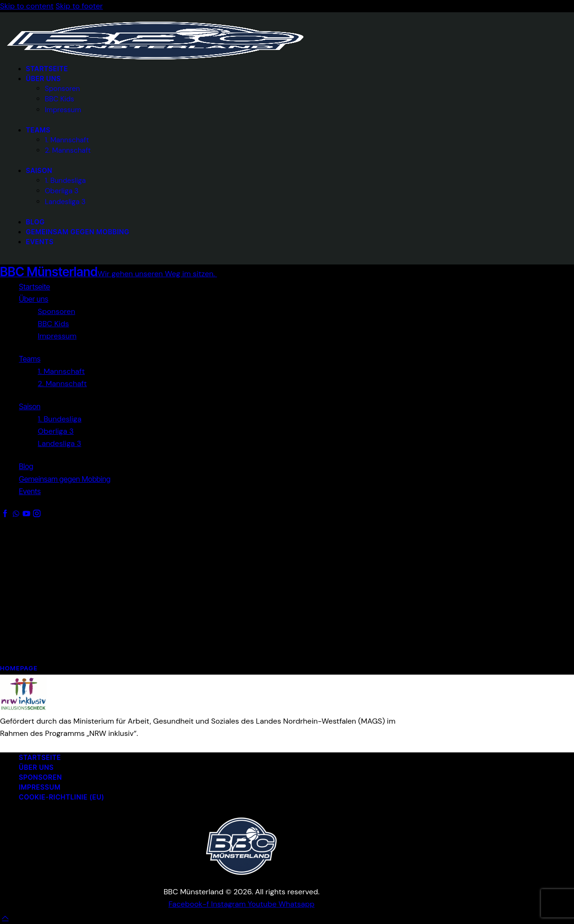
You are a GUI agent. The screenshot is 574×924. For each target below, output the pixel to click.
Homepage (19, 668)
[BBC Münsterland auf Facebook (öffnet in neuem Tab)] (190, 904)
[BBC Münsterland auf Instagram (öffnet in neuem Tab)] (230, 904)
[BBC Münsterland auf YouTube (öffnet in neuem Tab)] (263, 904)
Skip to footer (79, 6)
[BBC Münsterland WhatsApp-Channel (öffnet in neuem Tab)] (297, 904)
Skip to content (27, 6)
